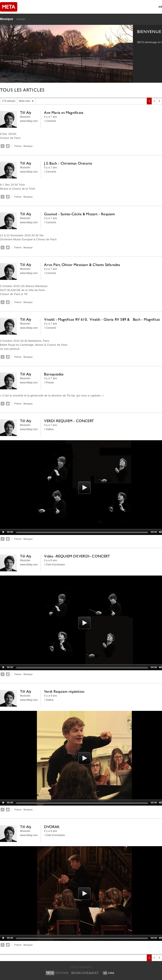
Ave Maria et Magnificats (64, 112)
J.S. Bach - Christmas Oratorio (68, 163)
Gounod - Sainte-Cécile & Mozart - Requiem (80, 214)
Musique (7, 19)
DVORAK (52, 827)
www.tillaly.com (29, 121)
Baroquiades (54, 374)
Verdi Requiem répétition (64, 691)
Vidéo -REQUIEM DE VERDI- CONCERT (77, 556)
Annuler (21, 19)
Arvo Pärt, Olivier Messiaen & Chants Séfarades (82, 265)
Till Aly (26, 112)
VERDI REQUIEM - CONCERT (69, 421)
